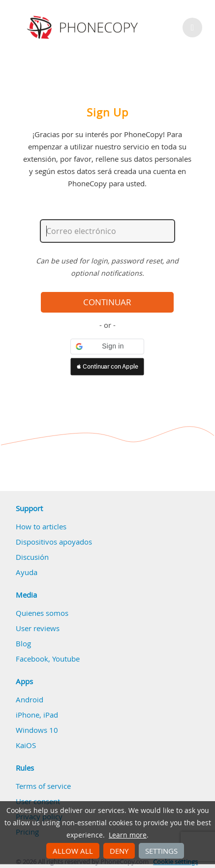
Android (30, 699)
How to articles (41, 526)
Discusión (32, 557)
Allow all (73, 851)
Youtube (66, 659)
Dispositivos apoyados (54, 542)
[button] (107, 347)
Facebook (32, 659)
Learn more (128, 835)
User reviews (38, 628)
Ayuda (27, 572)
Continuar (107, 302)
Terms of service (43, 786)
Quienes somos (42, 613)
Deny (119, 851)
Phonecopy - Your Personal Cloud (84, 28)
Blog (23, 643)
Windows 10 (37, 730)
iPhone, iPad (37, 715)
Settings (161, 851)
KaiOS (26, 745)
